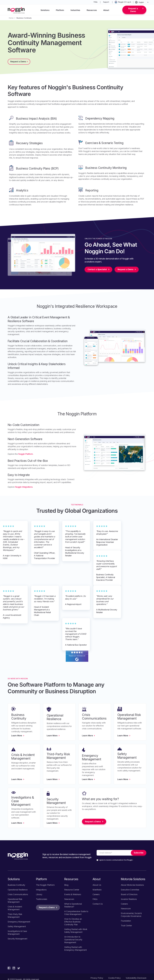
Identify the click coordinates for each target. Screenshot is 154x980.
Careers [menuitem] (96, 894)
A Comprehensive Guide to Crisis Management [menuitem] (76, 913)
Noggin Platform (25, 454)
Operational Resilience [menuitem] (18, 890)
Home (11, 18)
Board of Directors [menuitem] (129, 894)
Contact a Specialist (97, 269)
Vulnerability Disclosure (136, 978)
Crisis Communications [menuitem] (18, 894)
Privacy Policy (97, 978)
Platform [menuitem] (60, 10)
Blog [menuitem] (66, 885)
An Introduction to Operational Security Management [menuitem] (73, 940)
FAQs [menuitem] (96, 2)
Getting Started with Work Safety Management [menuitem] (76, 931)
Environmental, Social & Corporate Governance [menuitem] (131, 915)
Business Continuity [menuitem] (16, 885)
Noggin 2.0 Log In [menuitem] (125, 2)
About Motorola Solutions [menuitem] (132, 885)
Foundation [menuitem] (126, 921)
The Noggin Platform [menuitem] (45, 885)
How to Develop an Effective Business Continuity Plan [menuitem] (73, 922)
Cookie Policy (114, 978)
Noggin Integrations (24, 487)
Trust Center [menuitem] (126, 926)
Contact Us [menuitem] (98, 904)
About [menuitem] (106, 10)
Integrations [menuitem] (41, 890)
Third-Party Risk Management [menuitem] (15, 916)
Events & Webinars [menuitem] (73, 894)
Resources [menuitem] (92, 10)
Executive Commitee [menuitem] (130, 890)
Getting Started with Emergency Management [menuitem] (75, 949)
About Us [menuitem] (97, 885)
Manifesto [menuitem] (97, 890)
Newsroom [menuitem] (69, 899)
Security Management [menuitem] (17, 939)
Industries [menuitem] (75, 10)
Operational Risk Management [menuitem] (15, 901)
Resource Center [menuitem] (72, 890)
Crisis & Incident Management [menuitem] (15, 908)
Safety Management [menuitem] (17, 926)
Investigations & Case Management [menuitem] (17, 933)
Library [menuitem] (39, 894)
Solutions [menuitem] (45, 10)
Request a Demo (133, 10)
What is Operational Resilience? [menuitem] (73, 905)
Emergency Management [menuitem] (19, 922)
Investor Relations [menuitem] (129, 899)
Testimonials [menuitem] (41, 899)
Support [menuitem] (106, 2)
